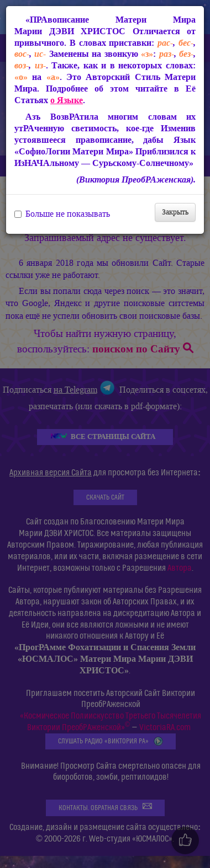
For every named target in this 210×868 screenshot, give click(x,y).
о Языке (67, 100)
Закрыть (175, 212)
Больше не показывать (62, 214)
